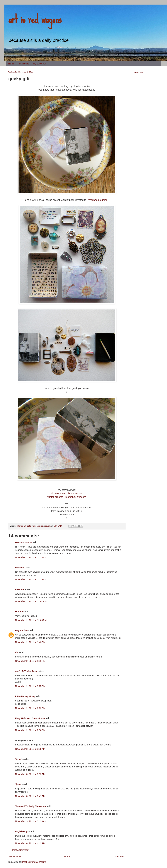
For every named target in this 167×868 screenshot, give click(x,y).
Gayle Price (21, 630)
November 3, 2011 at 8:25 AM (30, 749)
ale (17, 652)
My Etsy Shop (40, 64)
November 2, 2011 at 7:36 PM (30, 730)
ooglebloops (22, 831)
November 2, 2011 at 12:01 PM (31, 601)
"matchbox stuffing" (98, 200)
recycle (47, 526)
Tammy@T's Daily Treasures (31, 806)
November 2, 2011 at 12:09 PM (31, 620)
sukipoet (20, 589)
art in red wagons (35, 19)
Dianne (19, 611)
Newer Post (15, 856)
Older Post (119, 856)
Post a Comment (21, 850)
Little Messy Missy (25, 696)
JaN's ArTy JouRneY (26, 671)
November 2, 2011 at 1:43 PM (30, 642)
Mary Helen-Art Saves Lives (30, 718)
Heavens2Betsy (24, 542)
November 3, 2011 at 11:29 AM (31, 821)
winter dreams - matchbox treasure (67, 497)
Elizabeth (20, 567)
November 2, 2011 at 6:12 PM (30, 708)
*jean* (18, 759)
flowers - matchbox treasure (67, 493)
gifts (29, 526)
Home (11, 64)
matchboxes (38, 526)
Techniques (23, 64)
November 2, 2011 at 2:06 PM (30, 661)
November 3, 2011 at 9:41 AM (30, 796)
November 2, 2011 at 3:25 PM (30, 686)
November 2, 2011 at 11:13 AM (31, 579)
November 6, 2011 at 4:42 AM (30, 843)
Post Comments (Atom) (34, 862)
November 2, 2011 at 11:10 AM (31, 557)
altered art (21, 526)
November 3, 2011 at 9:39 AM (30, 774)
